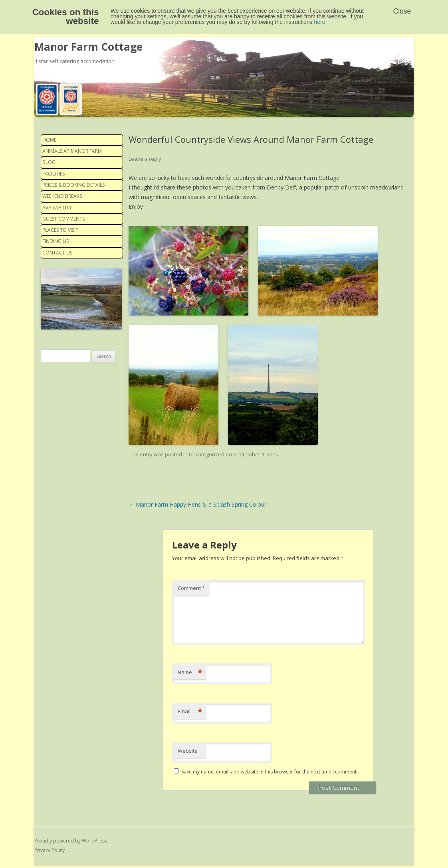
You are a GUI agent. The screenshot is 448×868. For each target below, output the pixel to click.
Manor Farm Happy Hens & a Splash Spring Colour (197, 504)
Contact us (57, 253)
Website (188, 751)
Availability (57, 208)
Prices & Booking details (73, 185)
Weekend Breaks (62, 196)
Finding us (56, 241)
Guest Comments (63, 219)
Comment (191, 588)
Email (190, 711)
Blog (49, 162)
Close (402, 11)
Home (49, 140)
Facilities (54, 174)
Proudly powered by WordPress (71, 841)
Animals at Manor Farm (72, 151)
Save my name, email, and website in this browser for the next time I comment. (270, 772)
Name (190, 672)
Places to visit (60, 230)
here (320, 22)
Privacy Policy (50, 850)
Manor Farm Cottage (88, 47)
